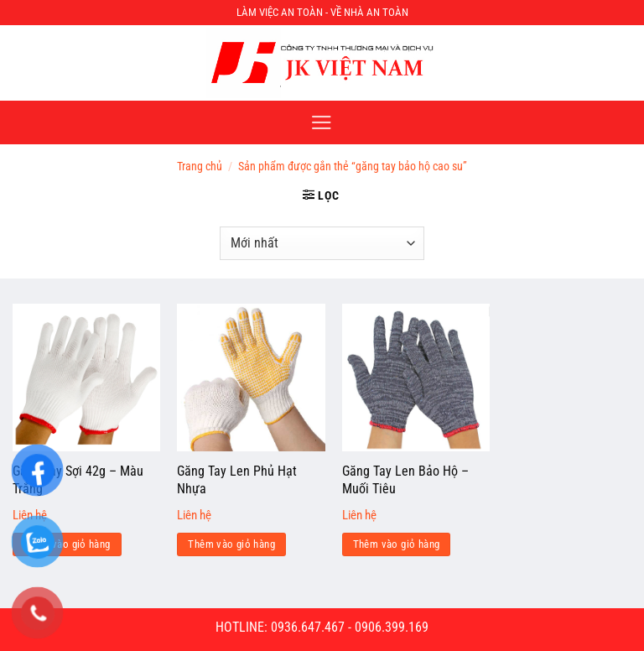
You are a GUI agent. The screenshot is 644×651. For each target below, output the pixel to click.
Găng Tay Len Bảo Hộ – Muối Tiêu (405, 480)
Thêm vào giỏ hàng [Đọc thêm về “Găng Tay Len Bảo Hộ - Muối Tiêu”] (397, 544)
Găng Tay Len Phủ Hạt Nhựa (237, 480)
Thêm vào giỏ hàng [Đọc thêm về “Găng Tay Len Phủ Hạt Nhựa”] (231, 544)
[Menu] (322, 122)
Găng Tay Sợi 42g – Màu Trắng (78, 480)
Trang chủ (200, 166)
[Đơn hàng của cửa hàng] (322, 243)
